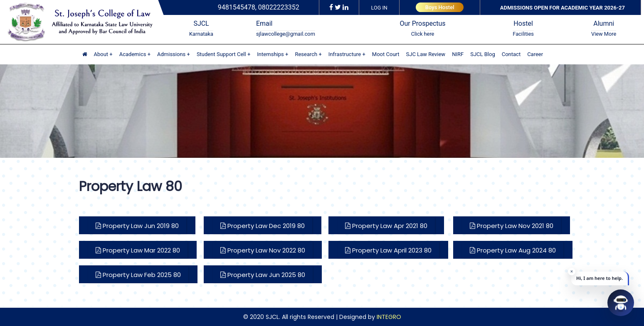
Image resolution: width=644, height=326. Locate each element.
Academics (133, 54)
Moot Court (386, 54)
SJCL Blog (483, 54)
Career (535, 54)
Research (306, 54)
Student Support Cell (221, 54)
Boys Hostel (440, 7)
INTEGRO (389, 317)
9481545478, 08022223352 (259, 7)
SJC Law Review (426, 54)
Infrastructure (345, 54)
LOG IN (379, 8)
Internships (270, 54)
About (101, 54)
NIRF (458, 54)
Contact (511, 54)
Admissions (171, 54)
